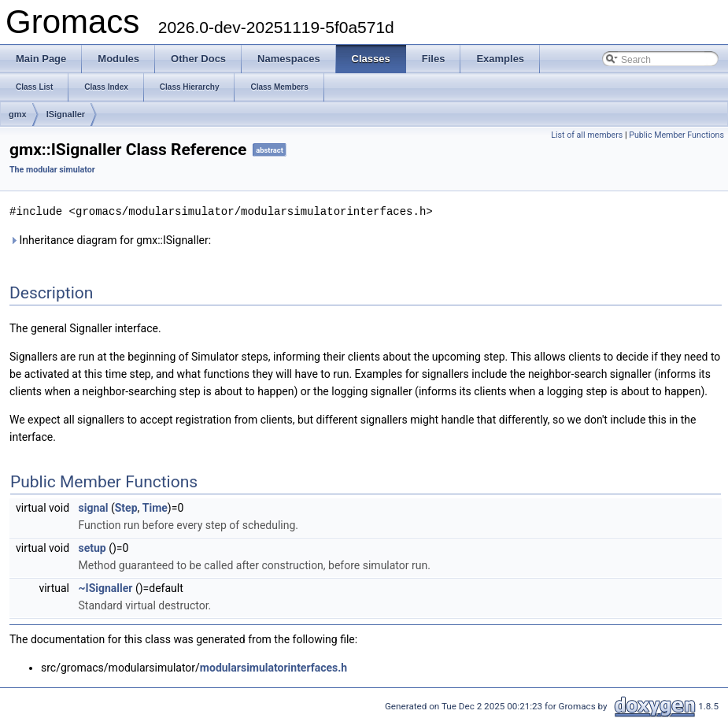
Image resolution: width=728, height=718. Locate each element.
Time (155, 507)
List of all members (587, 135)
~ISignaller (106, 587)
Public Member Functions (676, 135)
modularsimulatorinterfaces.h (273, 667)
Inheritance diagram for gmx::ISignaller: (110, 239)
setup (92, 547)
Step (126, 507)
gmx (18, 114)
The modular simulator (52, 170)
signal (94, 507)
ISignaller (66, 114)
